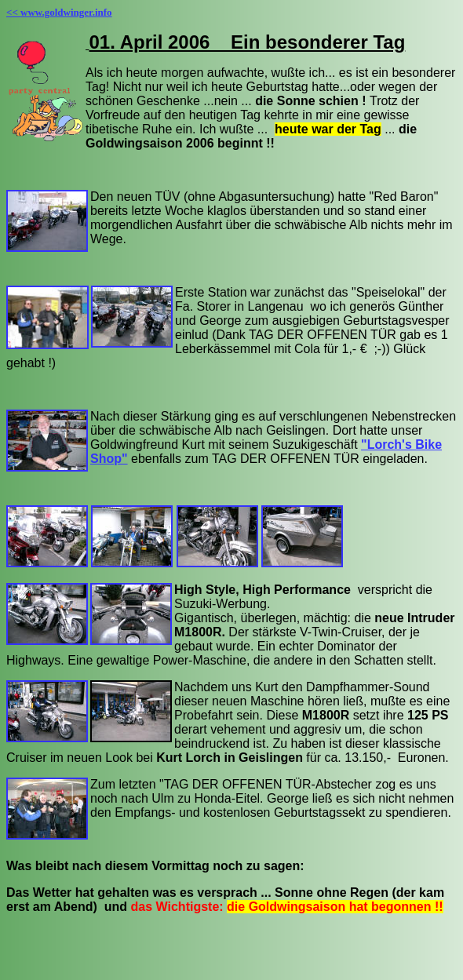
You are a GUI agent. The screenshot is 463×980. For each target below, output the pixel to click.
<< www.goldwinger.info (59, 12)
